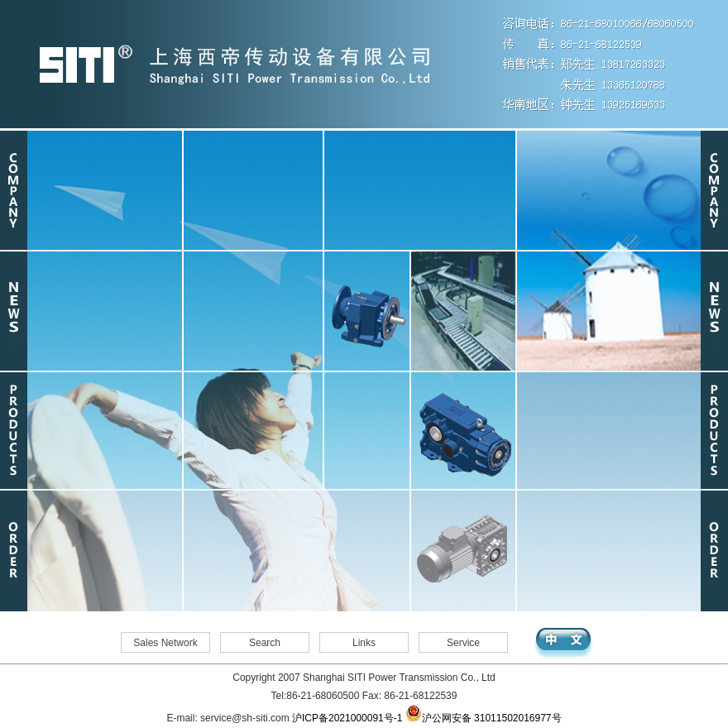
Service (463, 643)
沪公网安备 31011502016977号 (484, 718)
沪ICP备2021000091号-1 (347, 718)
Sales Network (165, 643)
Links (364, 643)
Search (265, 643)
